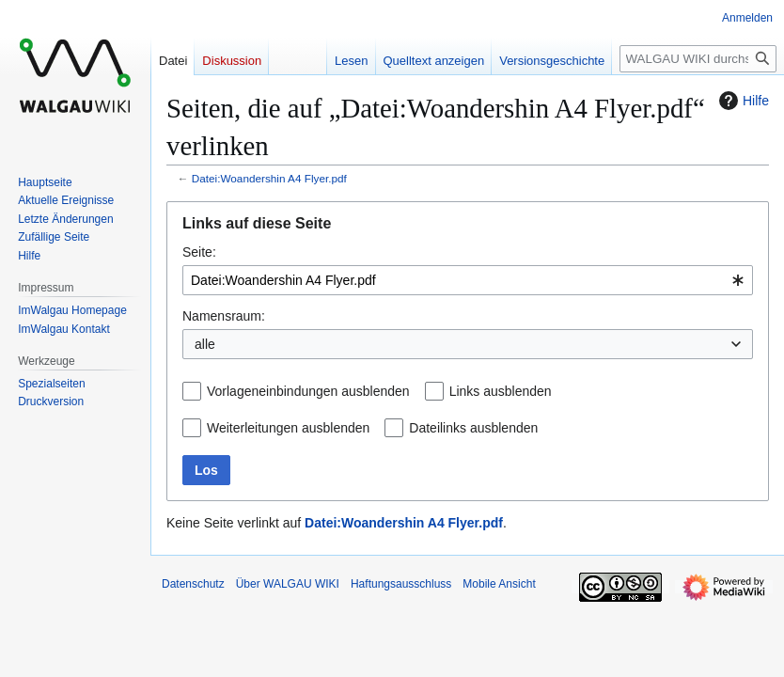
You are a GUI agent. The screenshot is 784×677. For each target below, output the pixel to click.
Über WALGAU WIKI (288, 584)
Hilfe (742, 101)
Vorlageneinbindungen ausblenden (308, 391)
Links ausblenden (501, 391)
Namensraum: (224, 316)
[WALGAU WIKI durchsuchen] (698, 59)
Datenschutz (193, 584)
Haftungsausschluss (401, 584)
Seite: (199, 252)
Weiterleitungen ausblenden (288, 428)
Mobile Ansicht (499, 584)
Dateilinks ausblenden (473, 428)
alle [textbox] (205, 344)
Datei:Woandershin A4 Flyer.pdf (269, 178)
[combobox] (468, 280)
